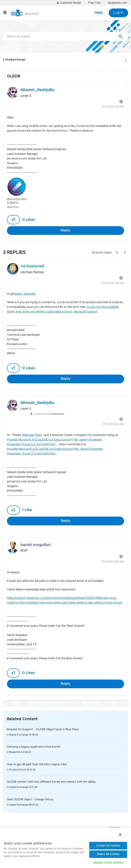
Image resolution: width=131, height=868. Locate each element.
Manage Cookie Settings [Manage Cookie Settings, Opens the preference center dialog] (108, 862)
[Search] (65, 36)
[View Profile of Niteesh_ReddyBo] (37, 90)
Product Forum (15, 60)
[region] (65, 848)
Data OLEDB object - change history (30, 800)
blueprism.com (118, 3)
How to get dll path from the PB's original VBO (37, 764)
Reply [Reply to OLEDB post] (66, 230)
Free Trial (94, 3)
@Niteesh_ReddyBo (23, 294)
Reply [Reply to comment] (66, 379)
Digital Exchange (19, 735)
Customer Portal (69, 3)
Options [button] (126, 60)
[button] (13, 220)
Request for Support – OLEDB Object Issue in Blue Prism (43, 729)
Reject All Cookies (108, 854)
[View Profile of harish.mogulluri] (36, 545)
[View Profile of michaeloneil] (32, 266)
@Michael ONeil (32, 435)
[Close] (120, 835)
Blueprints (15, 752)
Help (99, 13)
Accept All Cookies (108, 846)
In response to (49, 414)
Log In (118, 13)
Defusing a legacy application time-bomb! (34, 747)
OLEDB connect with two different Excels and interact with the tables (51, 782)
